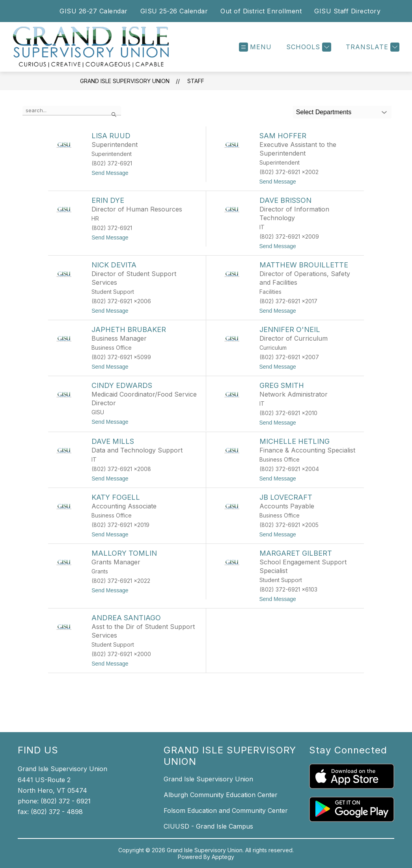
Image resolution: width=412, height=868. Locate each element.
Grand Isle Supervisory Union (125, 81)
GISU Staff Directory (347, 11)
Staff (196, 81)
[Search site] (396, 11)
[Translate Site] (372, 47)
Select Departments (324, 112)
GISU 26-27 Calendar (94, 11)
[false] (72, 111)
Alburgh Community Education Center (221, 795)
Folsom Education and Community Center (226, 811)
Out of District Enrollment (261, 11)
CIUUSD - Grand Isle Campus (208, 826)
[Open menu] (255, 47)
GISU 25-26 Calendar (174, 11)
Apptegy (223, 857)
